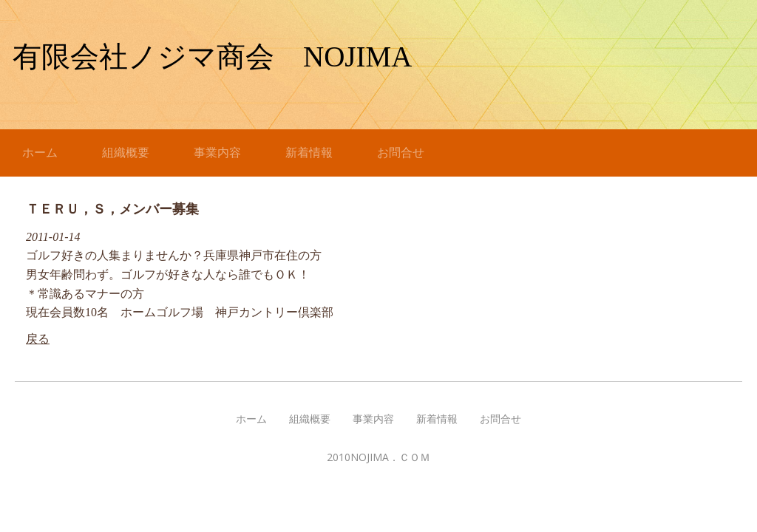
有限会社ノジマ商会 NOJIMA (212, 57)
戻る (38, 339)
